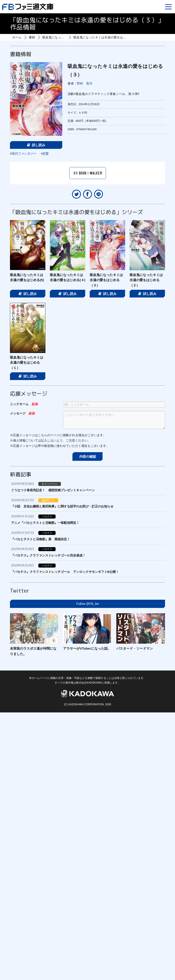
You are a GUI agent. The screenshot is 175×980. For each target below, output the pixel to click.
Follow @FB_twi (87, 604)
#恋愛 (45, 154)
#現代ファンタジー (23, 154)
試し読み (36, 145)
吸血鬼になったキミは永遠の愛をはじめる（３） (107, 37)
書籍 (32, 37)
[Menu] (168, 7)
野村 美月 (85, 83)
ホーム (17, 37)
